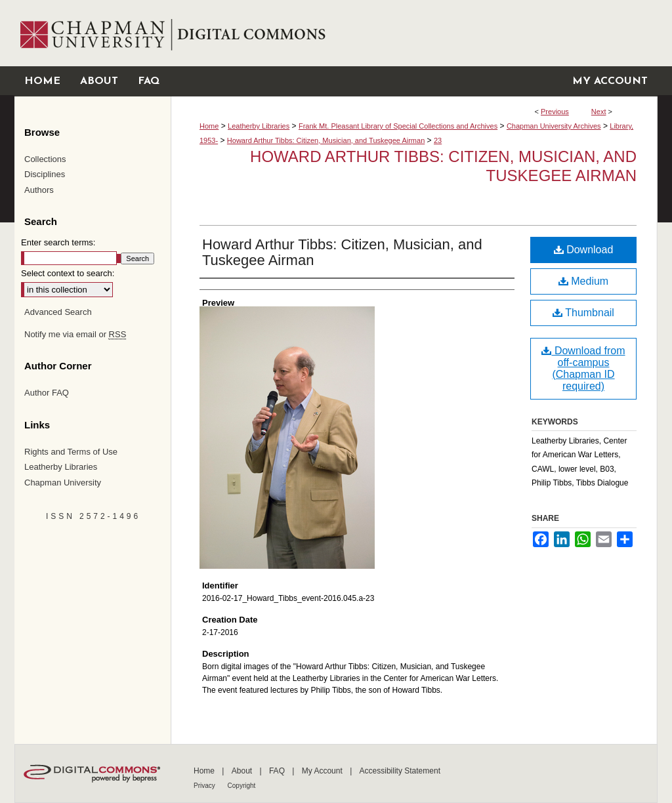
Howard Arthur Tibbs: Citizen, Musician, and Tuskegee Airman (326, 140)
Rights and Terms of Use (71, 452)
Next (599, 112)
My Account (323, 771)
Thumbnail (583, 313)
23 (438, 140)
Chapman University (63, 483)
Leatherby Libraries (259, 126)
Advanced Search (58, 312)
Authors (39, 190)
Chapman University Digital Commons (414, 33)
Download (584, 250)
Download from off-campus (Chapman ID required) (583, 368)
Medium (583, 281)
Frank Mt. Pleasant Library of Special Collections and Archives (398, 126)
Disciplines (45, 174)
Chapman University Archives (554, 126)
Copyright (242, 786)
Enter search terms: (58, 242)
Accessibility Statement (400, 771)
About (243, 771)
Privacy (205, 786)
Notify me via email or (75, 335)
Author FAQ (47, 393)
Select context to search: (68, 273)
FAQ (278, 771)
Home (209, 126)
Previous (555, 112)
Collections (45, 159)
